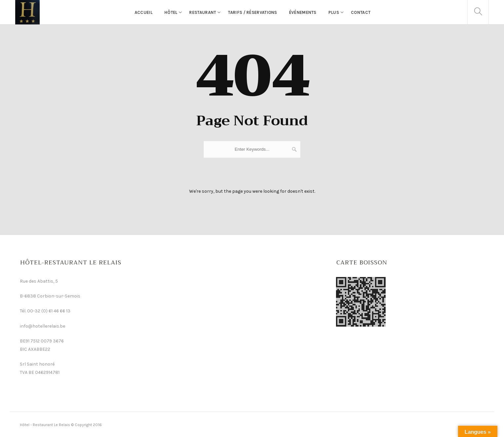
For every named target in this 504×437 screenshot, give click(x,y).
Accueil (144, 12)
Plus (334, 12)
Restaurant (203, 12)
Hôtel (171, 12)
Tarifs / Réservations (252, 12)
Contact (361, 12)
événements (303, 12)
